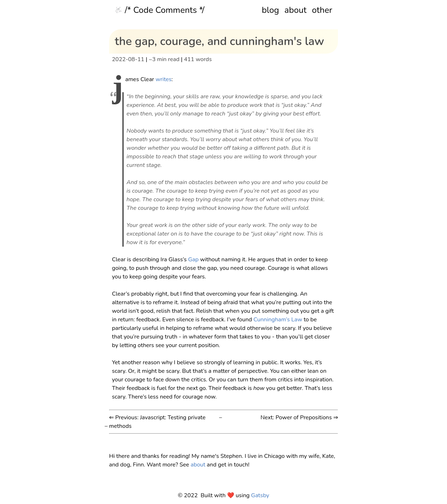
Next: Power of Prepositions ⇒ (299, 417)
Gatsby (260, 495)
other (322, 10)
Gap (193, 260)
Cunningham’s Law (278, 320)
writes (164, 79)
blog (270, 10)
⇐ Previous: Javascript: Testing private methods (157, 422)
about (295, 10)
